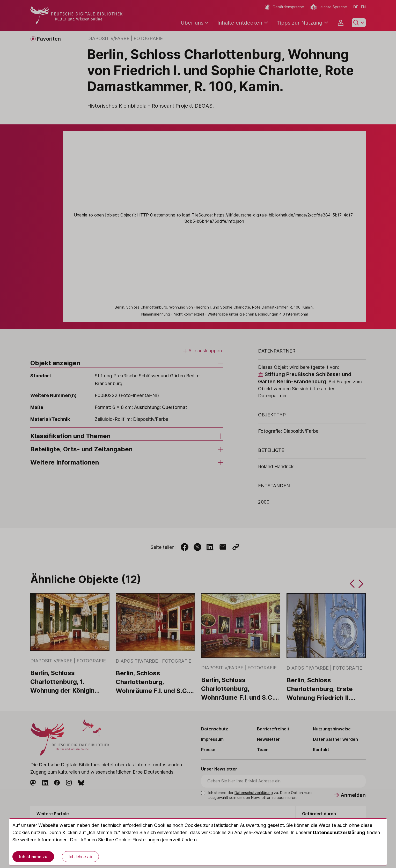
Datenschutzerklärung (339, 832)
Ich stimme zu (33, 857)
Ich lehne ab (80, 857)
